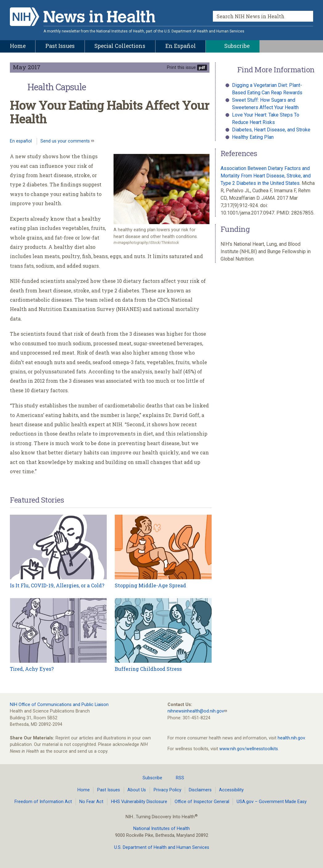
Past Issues (109, 790)
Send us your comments (66, 141)
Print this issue (181, 68)
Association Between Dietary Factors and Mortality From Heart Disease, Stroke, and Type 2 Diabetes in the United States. (266, 176)
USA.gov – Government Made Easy (272, 802)
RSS (176, 778)
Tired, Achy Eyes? (32, 669)
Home (84, 790)
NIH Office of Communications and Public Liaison (59, 705)
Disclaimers (200, 790)
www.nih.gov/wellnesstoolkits (249, 749)
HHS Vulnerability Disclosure (139, 802)
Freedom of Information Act (43, 802)
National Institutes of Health (161, 829)
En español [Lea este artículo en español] (21, 141)
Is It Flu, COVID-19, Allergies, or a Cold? (57, 585)
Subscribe (149, 778)
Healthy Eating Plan (253, 137)
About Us (137, 790)
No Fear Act (91, 802)
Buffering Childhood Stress (148, 669)
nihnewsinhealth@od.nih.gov (196, 711)
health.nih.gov (291, 738)
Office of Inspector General (202, 802)
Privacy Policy (168, 790)
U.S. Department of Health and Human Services (162, 847)
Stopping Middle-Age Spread (150, 585)
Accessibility (231, 790)
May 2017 (27, 67)
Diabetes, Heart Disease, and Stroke (271, 130)
